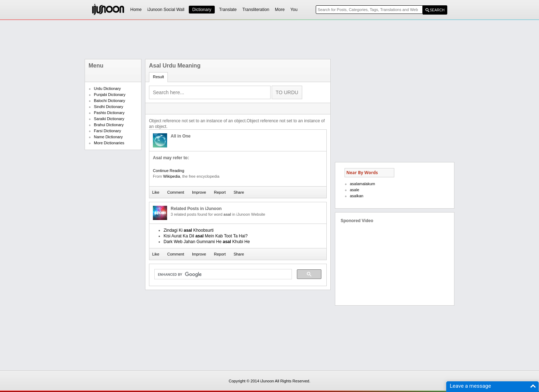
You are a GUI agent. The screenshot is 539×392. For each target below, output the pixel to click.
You (294, 10)
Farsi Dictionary (107, 131)
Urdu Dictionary (107, 88)
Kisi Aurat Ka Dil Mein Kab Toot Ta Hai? (206, 236)
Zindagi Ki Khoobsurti (189, 230)
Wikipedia (172, 176)
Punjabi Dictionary (110, 95)
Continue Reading (169, 171)
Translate (228, 10)
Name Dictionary (108, 137)
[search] (222, 274)
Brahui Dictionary (109, 125)
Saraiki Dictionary (109, 119)
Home (136, 10)
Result (158, 77)
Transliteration (256, 10)
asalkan (357, 196)
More (280, 10)
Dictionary (202, 10)
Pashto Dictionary (109, 113)
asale (354, 190)
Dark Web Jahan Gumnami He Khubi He (207, 242)
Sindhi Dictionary (109, 107)
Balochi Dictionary (110, 101)
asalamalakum (362, 184)
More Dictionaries (109, 143)
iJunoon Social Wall (166, 10)
